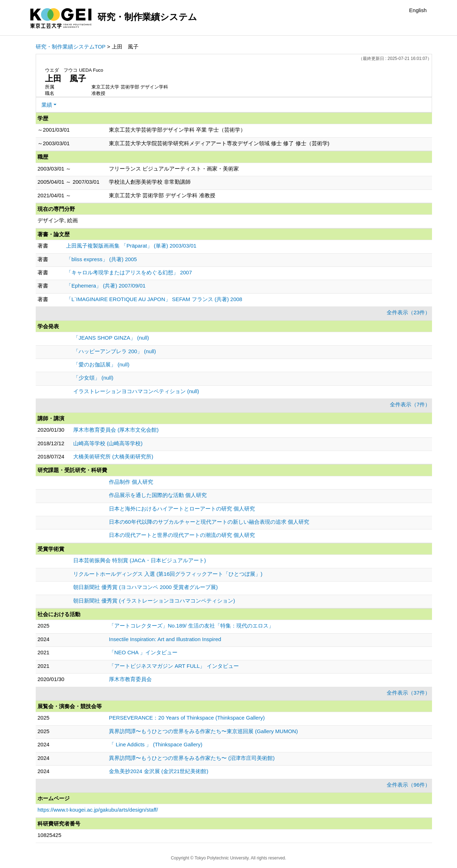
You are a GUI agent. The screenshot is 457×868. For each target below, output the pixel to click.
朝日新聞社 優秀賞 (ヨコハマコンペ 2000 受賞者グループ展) (145, 587)
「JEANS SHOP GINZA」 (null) (111, 338)
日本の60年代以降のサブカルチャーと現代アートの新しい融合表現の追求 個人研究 (209, 522)
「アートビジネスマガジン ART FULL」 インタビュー (174, 666)
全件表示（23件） (408, 312)
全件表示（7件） (410, 404)
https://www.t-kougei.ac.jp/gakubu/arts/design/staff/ (98, 810)
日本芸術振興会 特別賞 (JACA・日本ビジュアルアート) (140, 560)
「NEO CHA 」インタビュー (143, 652)
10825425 (49, 835)
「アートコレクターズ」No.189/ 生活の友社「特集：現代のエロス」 (191, 626)
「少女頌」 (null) (93, 378)
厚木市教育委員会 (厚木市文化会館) (116, 430)
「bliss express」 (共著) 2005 (101, 259)
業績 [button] (47, 105)
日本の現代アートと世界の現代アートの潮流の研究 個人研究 (182, 535)
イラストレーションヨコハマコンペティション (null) (136, 391)
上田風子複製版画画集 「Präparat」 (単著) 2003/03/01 (131, 246)
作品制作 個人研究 (131, 482)
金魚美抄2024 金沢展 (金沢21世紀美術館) (159, 771)
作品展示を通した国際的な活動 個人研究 (158, 495)
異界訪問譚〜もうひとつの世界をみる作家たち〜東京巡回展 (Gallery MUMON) (203, 731)
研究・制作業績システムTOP (71, 47)
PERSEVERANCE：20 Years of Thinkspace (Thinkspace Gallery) (187, 718)
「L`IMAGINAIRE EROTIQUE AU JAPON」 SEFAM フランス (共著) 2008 (154, 299)
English (418, 10)
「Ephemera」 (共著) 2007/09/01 (106, 286)
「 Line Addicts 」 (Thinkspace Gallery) (156, 744)
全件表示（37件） (408, 693)
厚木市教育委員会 (130, 679)
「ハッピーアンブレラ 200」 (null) (115, 351)
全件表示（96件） (408, 785)
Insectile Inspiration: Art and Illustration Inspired (165, 639)
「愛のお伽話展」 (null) (101, 364)
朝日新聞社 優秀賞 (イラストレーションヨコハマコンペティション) (154, 601)
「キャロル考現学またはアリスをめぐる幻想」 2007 (129, 272)
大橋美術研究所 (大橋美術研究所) (113, 456)
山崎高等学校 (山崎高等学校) (108, 443)
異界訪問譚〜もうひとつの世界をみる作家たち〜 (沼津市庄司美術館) (192, 758)
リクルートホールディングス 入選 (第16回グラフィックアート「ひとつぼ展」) (168, 574)
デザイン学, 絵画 (58, 220)
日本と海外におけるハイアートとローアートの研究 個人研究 (182, 509)
